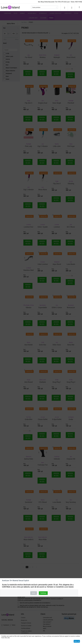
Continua (43, 593)
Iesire (34, 593)
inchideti (79, 581)
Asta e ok (77, 641)
